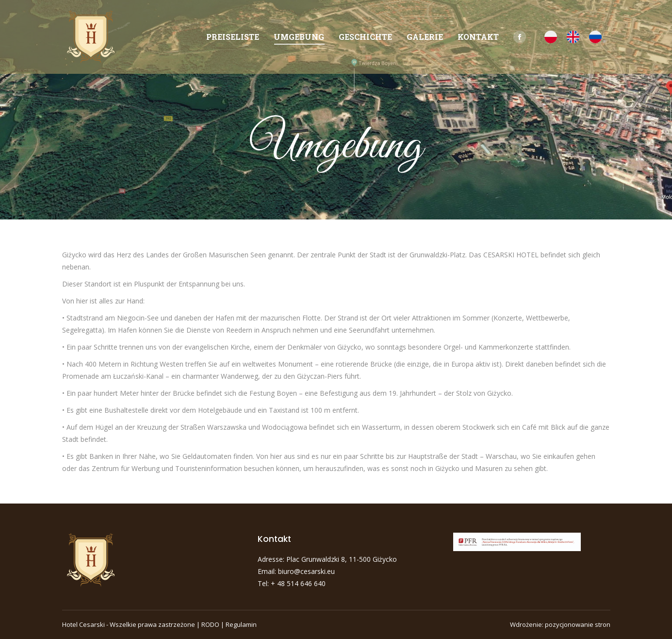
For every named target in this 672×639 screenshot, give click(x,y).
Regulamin (241, 624)
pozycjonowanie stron (578, 624)
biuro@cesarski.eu (306, 571)
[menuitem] (233, 37)
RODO (210, 624)
